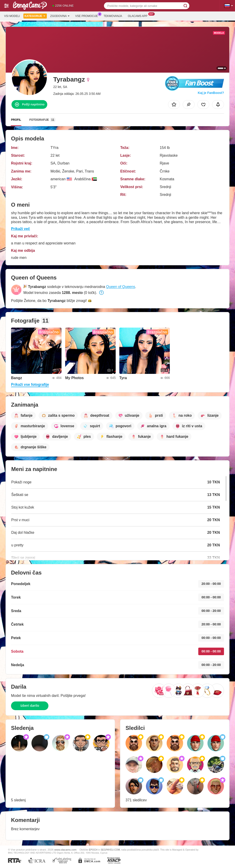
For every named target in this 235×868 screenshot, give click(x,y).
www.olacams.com (66, 850)
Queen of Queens (120, 287)
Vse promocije (88, 16)
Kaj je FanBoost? (211, 93)
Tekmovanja (113, 16)
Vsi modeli (12, 16)
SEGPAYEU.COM (110, 850)
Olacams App (139, 16)
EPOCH (93, 850)
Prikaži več (21, 229)
